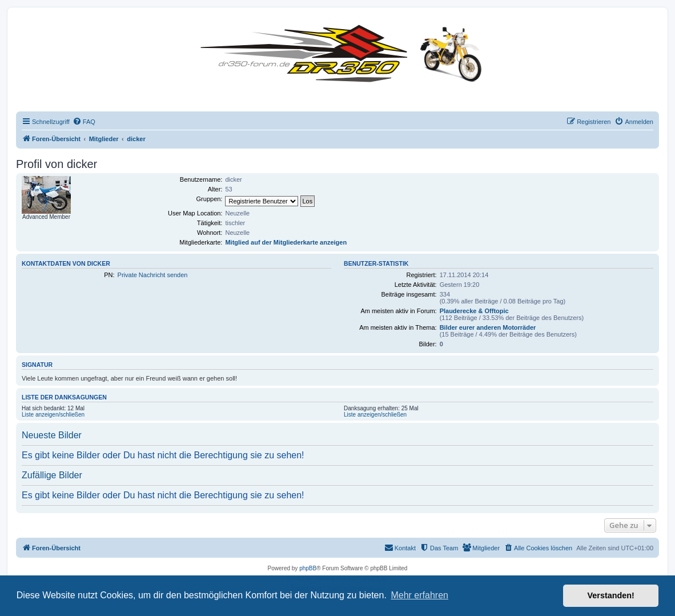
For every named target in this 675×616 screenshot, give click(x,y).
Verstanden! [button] (611, 595)
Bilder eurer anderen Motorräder (488, 327)
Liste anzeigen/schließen (53, 415)
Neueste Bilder (52, 435)
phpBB (308, 568)
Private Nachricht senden (153, 275)
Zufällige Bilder (52, 475)
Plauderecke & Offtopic (474, 311)
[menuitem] (84, 122)
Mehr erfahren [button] (419, 595)
